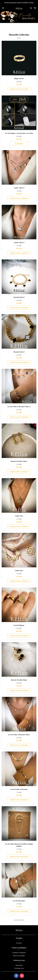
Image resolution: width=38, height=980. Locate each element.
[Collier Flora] (19, 550)
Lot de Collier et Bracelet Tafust (19, 735)
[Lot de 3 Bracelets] (19, 880)
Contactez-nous (19, 968)
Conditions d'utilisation (19, 953)
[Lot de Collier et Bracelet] (19, 769)
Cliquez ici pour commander (19, 89)
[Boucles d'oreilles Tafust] (19, 441)
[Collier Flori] (19, 495)
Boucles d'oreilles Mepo (19, 680)
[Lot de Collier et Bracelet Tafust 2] (19, 386)
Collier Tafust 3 (19, 243)
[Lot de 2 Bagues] (19, 605)
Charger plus (19, 920)
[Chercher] (31, 8)
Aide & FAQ (19, 965)
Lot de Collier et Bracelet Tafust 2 (19, 407)
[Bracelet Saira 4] (19, 277)
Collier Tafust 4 (19, 188)
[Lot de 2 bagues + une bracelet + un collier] (19, 113)
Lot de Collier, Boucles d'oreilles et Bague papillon (19, 845)
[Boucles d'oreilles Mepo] (19, 659)
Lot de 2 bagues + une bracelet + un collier (19, 133)
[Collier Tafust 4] (19, 167)
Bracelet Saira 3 (19, 352)
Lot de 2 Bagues (19, 625)
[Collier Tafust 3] (19, 222)
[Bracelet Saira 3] (19, 331)
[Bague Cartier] (19, 58)
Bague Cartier (19, 78)
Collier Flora (19, 571)
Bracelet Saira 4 (19, 297)
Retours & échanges (19, 956)
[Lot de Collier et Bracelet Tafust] (19, 714)
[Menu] (3, 8)
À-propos (19, 943)
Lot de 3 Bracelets (19, 901)
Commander (19, 144)
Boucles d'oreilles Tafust (19, 461)
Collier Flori (19, 516)
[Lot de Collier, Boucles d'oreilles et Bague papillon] (19, 823)
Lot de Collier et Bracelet (19, 789)
